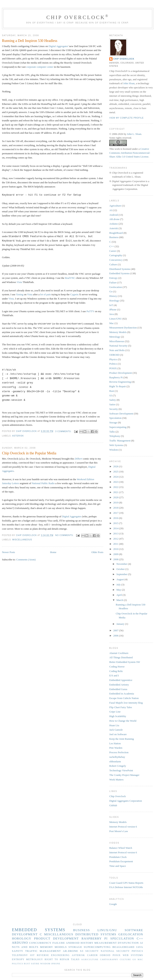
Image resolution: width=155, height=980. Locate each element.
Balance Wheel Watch (121, 848)
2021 (116, 492)
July (119, 585)
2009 (116, 554)
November (122, 564)
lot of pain (45, 294)
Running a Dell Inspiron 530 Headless (30, 41)
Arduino (114, 224)
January (121, 624)
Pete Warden (116, 748)
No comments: (65, 535)
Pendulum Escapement (121, 861)
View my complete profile (126, 118)
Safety (113, 400)
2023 (116, 482)
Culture (113, 264)
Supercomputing (118, 427)
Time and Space (118, 866)
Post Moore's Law (119, 831)
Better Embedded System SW (125, 662)
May (119, 590)
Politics (113, 364)
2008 (116, 559)
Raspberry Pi (116, 377)
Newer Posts (8, 552)
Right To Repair (118, 386)
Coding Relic (116, 671)
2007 (116, 630)
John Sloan (129, 83)
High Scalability (118, 716)
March (120, 600)
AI (111, 210)
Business (114, 237)
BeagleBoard (116, 233)
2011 (116, 544)
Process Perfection (119, 752)
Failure (113, 282)
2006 (116, 636)
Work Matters (116, 780)
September (122, 574)
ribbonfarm (115, 761)
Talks (112, 432)
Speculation (115, 418)
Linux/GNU (116, 319)
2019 (116, 503)
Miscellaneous (22, 540)
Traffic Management (120, 441)
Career (113, 251)
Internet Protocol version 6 (123, 827)
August (121, 579)
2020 (116, 497)
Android (114, 215)
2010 (116, 549)
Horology (114, 301)
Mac (112, 323)
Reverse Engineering (120, 382)
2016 (116, 518)
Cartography (116, 255)
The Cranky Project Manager (124, 775)
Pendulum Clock (118, 857)
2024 (116, 477)
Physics (113, 359)
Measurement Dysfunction (123, 328)
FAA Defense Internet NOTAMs (126, 887)
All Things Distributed (121, 657)
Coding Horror (117, 667)
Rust (112, 391)
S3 (111, 395)
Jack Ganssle (116, 730)
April (120, 595)
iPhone (113, 309)
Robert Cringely (118, 766)
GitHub (113, 805)
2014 (116, 528)
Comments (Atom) (26, 560)
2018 (116, 508)
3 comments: (64, 431)
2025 (116, 472)
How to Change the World (123, 721)
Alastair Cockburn (119, 653)
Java (112, 314)
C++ (112, 246)
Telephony (115, 436)
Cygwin (74, 294)
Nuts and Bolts (117, 350)
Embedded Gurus (118, 689)
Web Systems (116, 445)
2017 (116, 513)
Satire (112, 404)
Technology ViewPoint (121, 770)
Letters (15, 483)
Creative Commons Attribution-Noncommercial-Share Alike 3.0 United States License (130, 153)
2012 (116, 539)
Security (114, 409)
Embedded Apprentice (121, 680)
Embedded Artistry (119, 685)
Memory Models (118, 332)
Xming (20, 294)
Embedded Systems (119, 273)
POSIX (113, 368)
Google (113, 904)
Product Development (121, 373)
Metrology (115, 337)
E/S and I (114, 675)
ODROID (114, 355)
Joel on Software (118, 734)
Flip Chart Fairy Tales (121, 707)
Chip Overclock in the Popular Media (29, 453)
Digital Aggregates (58, 46)
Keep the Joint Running (122, 739)
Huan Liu (114, 725)
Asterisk (18, 436)
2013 (116, 533)
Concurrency (116, 260)
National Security (118, 346)
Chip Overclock (78, 17)
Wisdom (114, 450)
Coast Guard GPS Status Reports (126, 883)
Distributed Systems (120, 269)
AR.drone (114, 219)
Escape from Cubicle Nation (124, 698)
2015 (116, 523)
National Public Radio (43, 483)
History (113, 296)
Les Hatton (115, 743)
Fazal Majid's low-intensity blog (126, 703)
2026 (116, 466)
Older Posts (97, 552)
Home (53, 552)
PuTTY (90, 311)
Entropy (113, 278)
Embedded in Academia (122, 694)
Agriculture (115, 206)
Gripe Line (115, 712)
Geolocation (116, 287)
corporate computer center (40, 67)
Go (111, 291)
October (121, 569)
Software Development (121, 414)
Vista (19, 282)
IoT (111, 305)
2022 (116, 487)
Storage (113, 422)
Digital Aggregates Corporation (126, 801)
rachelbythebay (117, 757)
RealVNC (70, 278)
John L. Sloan (134, 134)
